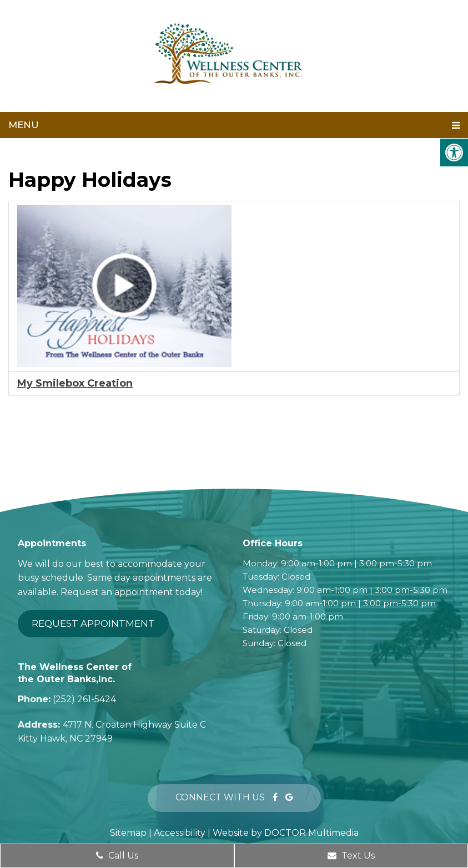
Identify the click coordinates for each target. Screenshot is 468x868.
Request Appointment (93, 623)
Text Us (351, 856)
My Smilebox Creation (75, 383)
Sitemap (128, 833)
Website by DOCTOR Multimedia (286, 833)
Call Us (117, 856)
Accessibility (180, 833)
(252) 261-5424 (84, 699)
